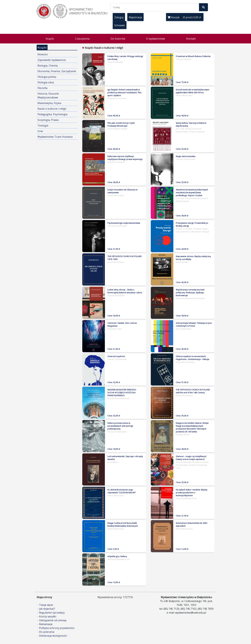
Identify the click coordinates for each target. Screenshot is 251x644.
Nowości (43, 54)
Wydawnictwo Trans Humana (55, 137)
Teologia (43, 125)
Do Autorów (118, 39)
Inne (40, 131)
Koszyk (185, 17)
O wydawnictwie (156, 39)
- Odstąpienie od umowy (52, 620)
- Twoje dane (45, 605)
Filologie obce (46, 82)
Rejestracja (135, 17)
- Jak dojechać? (46, 609)
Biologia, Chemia (48, 66)
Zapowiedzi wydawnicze (52, 60)
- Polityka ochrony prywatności (56, 628)
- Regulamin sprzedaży (51, 613)
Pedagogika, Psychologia (52, 114)
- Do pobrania (46, 632)
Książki (50, 39)
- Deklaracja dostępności (52, 636)
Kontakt (191, 39)
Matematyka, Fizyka (49, 103)
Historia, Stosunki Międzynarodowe (48, 96)
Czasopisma (82, 39)
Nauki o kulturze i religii (52, 109)
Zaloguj (119, 17)
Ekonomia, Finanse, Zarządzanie (57, 71)
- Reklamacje (45, 624)
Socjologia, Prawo (48, 120)
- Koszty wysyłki (47, 616)
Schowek (120, 25)
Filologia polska (47, 77)
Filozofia (42, 88)
